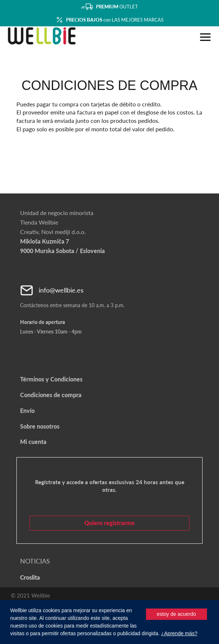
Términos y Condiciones (51, 379)
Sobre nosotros (40, 426)
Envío (27, 410)
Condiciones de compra (51, 395)
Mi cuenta (33, 442)
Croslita (30, 577)
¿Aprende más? (179, 633)
